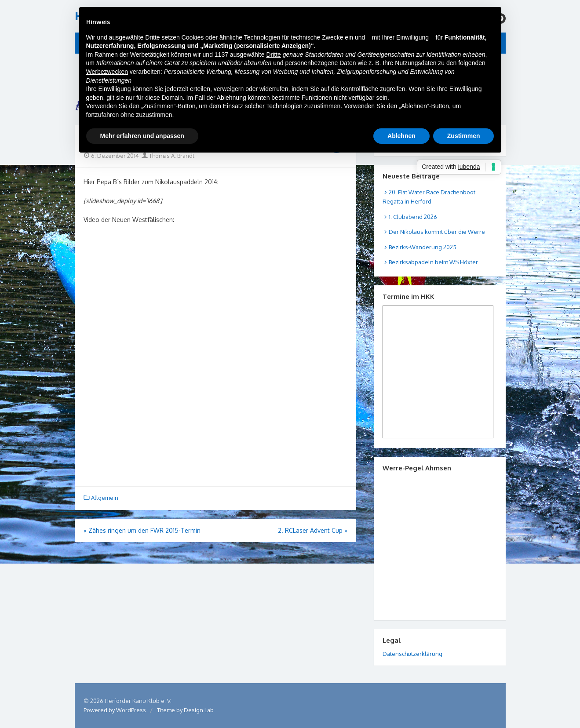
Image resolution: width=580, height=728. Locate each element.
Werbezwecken (107, 72)
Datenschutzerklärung (412, 654)
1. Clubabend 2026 (413, 217)
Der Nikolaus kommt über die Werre (437, 232)
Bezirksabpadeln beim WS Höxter (433, 262)
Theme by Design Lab (185, 710)
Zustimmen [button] (464, 136)
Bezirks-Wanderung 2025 (423, 247)
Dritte (273, 55)
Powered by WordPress (115, 710)
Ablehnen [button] (401, 136)
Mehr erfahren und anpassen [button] (142, 136)
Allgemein (105, 498)
